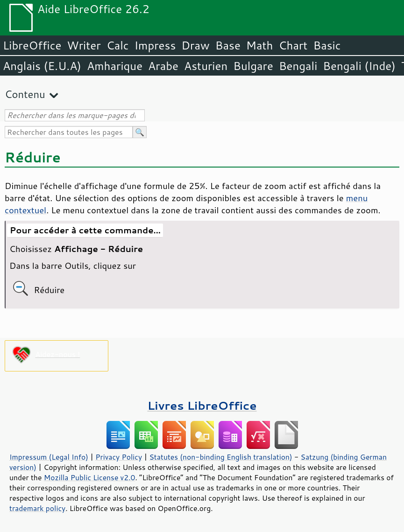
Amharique (115, 66)
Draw (195, 45)
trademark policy (37, 508)
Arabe (163, 66)
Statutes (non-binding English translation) (220, 457)
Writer (84, 45)
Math (260, 45)
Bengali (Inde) (359, 66)
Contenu (25, 94)
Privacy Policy (119, 457)
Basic (327, 45)
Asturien (206, 66)
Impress (155, 45)
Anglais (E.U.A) (42, 66)
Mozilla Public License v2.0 (90, 477)
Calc (118, 45)
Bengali (298, 66)
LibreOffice (32, 45)
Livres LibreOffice (202, 405)
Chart (293, 45)
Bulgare (253, 66)
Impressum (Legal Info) (49, 457)
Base (228, 45)
